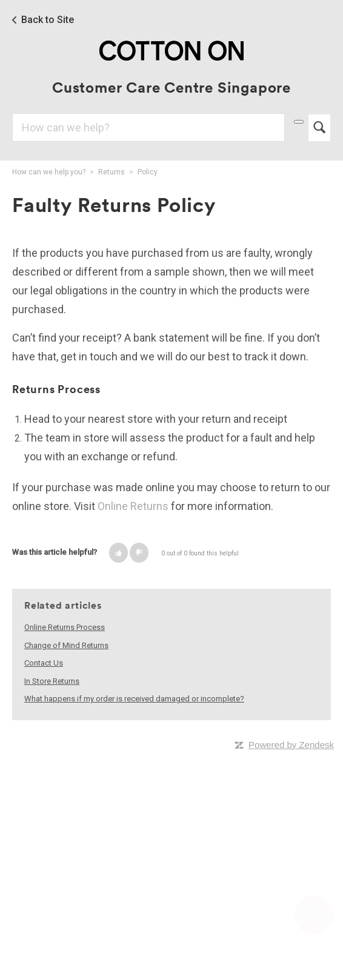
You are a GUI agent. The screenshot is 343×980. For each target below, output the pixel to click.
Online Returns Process (65, 627)
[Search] (148, 127)
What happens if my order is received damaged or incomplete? (134, 699)
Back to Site (48, 20)
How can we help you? (49, 172)
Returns (112, 172)
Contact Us (44, 663)
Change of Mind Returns (66, 645)
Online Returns (133, 506)
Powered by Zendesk (291, 745)
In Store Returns (52, 681)
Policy (148, 172)
